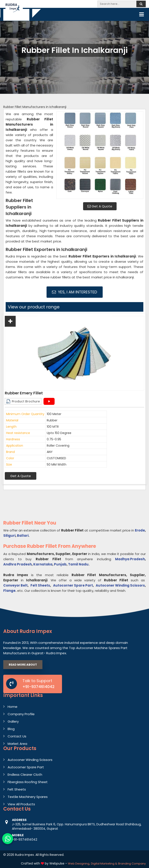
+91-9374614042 (39, 687)
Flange (9, 591)
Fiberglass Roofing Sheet (28, 782)
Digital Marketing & (104, 864)
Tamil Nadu (78, 564)
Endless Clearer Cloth (25, 775)
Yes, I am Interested (74, 292)
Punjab (60, 564)
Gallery (13, 721)
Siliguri (9, 536)
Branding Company (132, 864)
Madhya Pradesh (130, 559)
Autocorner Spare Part (73, 585)
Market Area (17, 744)
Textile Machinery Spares (28, 797)
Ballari (23, 536)
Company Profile (21, 714)
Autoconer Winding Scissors (120, 585)
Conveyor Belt (15, 585)
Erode (140, 530)
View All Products (21, 804)
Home (13, 707)
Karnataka (43, 564)
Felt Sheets (40, 585)
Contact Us (17, 736)
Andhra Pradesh (18, 564)
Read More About (23, 665)
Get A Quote (100, 206)
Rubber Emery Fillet (24, 393)
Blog (11, 729)
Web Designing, (79, 864)
